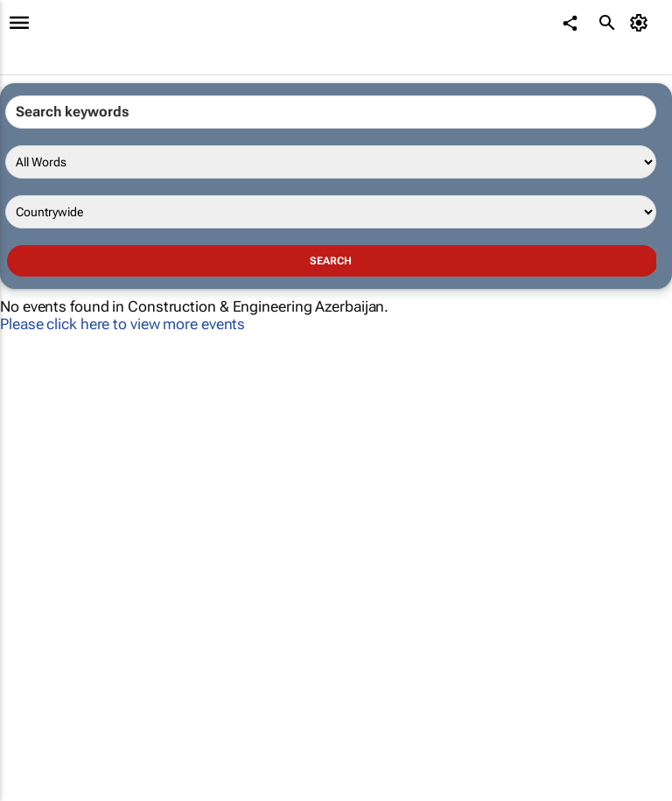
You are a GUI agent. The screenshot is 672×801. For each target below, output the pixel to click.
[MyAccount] (642, 23)
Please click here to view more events (122, 324)
